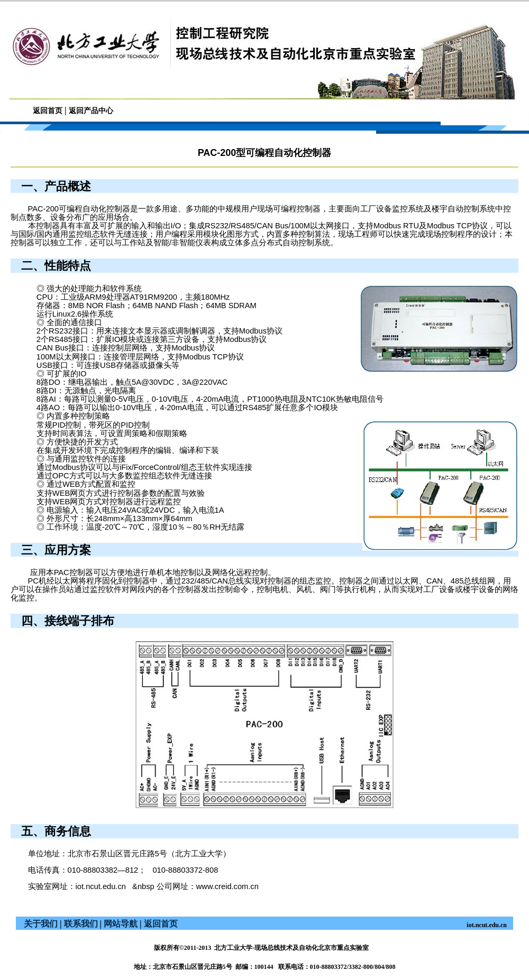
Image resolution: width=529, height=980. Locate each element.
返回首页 (48, 111)
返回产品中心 (91, 111)
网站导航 (121, 924)
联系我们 (81, 924)
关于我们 (41, 924)
